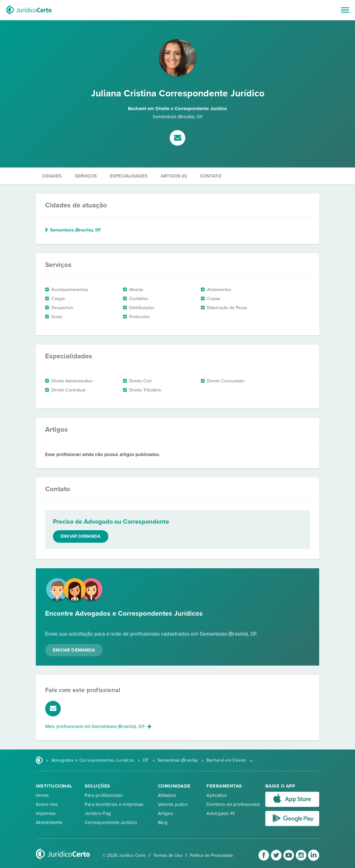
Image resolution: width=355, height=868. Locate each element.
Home (42, 795)
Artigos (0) (174, 176)
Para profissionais (104, 795)
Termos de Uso (168, 855)
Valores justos (173, 804)
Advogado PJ (221, 813)
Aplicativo (217, 795)
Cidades (52, 176)
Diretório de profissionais (233, 804)
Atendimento (49, 822)
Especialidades (129, 176)
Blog (163, 822)
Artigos (166, 813)
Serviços (86, 176)
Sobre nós (47, 804)
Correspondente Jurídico (111, 822)
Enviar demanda (81, 536)
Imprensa (46, 813)
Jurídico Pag (98, 813)
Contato (211, 176)
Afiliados (167, 795)
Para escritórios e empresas (114, 804)
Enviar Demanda (74, 650)
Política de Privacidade (211, 855)
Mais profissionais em (98, 726)
